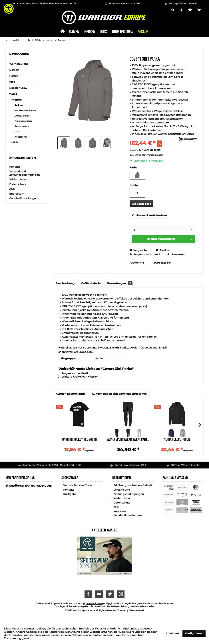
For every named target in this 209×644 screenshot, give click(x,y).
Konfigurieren (194, 633)
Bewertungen (120, 283)
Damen (14, 70)
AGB (12, 189)
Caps (17, 132)
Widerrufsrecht (19, 180)
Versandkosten (95, 603)
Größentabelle (141, 204)
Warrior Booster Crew (78, 485)
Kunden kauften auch (70, 394)
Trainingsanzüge (23, 121)
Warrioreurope (19, 64)
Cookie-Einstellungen (23, 198)
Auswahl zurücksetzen (149, 215)
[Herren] (90, 32)
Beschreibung (65, 283)
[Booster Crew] (123, 32)
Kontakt (15, 167)
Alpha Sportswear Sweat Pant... (128, 440)
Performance (22, 126)
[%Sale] (143, 32)
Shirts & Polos (22, 116)
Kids (12, 82)
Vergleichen (139, 250)
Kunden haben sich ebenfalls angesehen (119, 394)
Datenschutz (18, 184)
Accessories (21, 137)
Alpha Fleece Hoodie (177, 440)
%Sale (13, 94)
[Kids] (104, 32)
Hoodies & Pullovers (25, 110)
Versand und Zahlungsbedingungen (25, 173)
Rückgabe (70, 494)
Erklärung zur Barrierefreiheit (133, 485)
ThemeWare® (137, 610)
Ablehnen (172, 633)
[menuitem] (199, 10)
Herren (14, 76)
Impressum (17, 194)
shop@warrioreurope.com (29, 485)
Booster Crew (18, 88)
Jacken (18, 105)
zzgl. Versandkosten (153, 155)
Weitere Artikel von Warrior (78, 377)
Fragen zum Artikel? (145, 254)
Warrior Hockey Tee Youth (79, 440)
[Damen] (74, 32)
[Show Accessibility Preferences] (9, 9)
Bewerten (176, 254)
